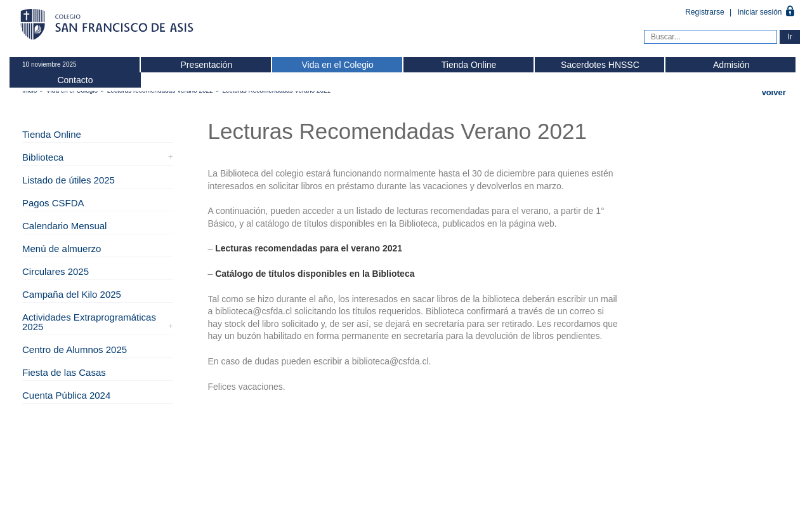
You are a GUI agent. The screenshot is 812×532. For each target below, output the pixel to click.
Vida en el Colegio (337, 65)
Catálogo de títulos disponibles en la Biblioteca (315, 274)
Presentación (206, 65)
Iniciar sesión (759, 12)
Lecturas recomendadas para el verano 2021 (309, 248)
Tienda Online (469, 65)
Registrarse (706, 12)
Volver (774, 92)
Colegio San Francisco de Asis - (108, 25)
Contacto (75, 80)
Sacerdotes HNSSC (600, 65)
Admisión (731, 65)
